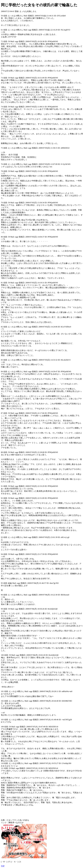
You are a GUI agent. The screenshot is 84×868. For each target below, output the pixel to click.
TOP (3, 866)
